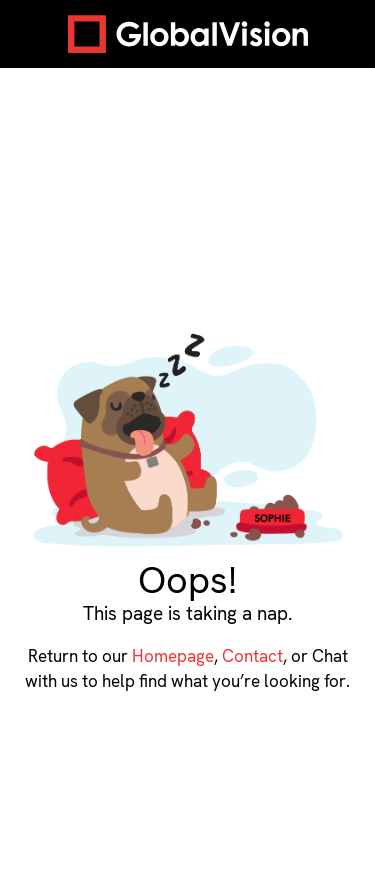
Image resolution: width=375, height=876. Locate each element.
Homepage (173, 656)
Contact (252, 656)
